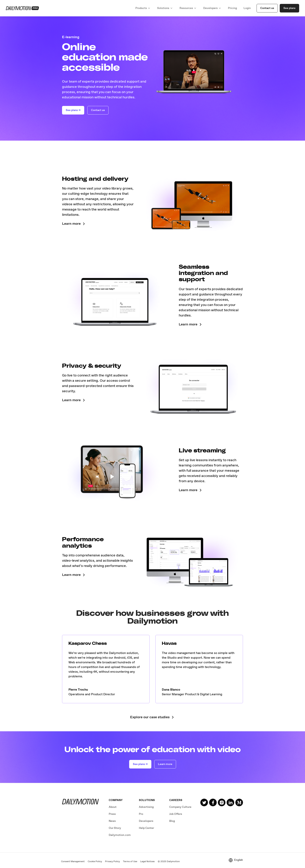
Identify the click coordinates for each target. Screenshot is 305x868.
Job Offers (176, 814)
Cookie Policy (95, 862)
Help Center (146, 828)
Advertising (146, 807)
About (113, 807)
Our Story (115, 828)
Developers (146, 821)
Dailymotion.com (120, 835)
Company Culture (180, 807)
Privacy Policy (112, 862)
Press (112, 814)
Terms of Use (130, 862)
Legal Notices (147, 862)
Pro (141, 814)
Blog (172, 821)
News (112, 821)
